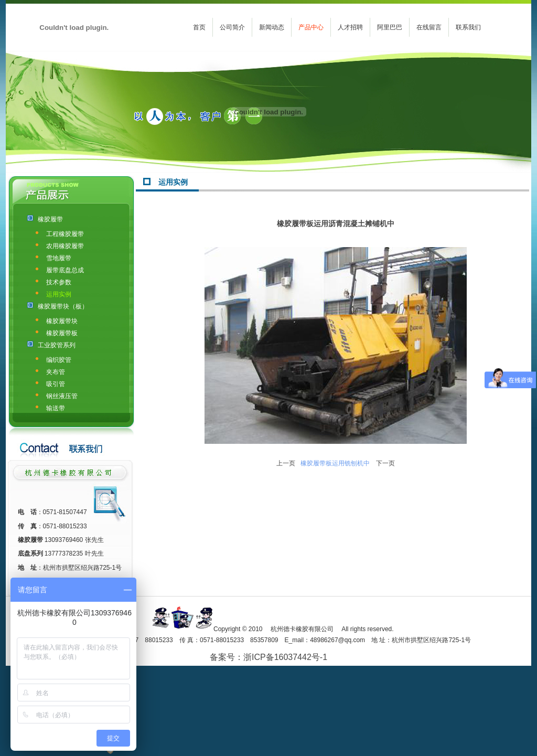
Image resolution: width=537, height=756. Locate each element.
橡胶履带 (50, 219)
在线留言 (429, 27)
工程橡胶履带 (65, 234)
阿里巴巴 (390, 27)
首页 (199, 27)
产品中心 (311, 27)
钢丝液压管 (62, 396)
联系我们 (468, 27)
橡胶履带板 (62, 333)
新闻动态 (272, 27)
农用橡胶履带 (65, 246)
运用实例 (59, 294)
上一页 (286, 463)
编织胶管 (59, 360)
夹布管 (56, 372)
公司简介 (232, 27)
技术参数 (59, 282)
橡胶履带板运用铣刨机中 (335, 463)
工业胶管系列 (57, 345)
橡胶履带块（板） (63, 306)
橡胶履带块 (62, 321)
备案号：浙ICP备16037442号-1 (268, 657)
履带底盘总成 (65, 270)
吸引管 (56, 384)
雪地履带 (59, 258)
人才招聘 (350, 27)
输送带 (56, 408)
